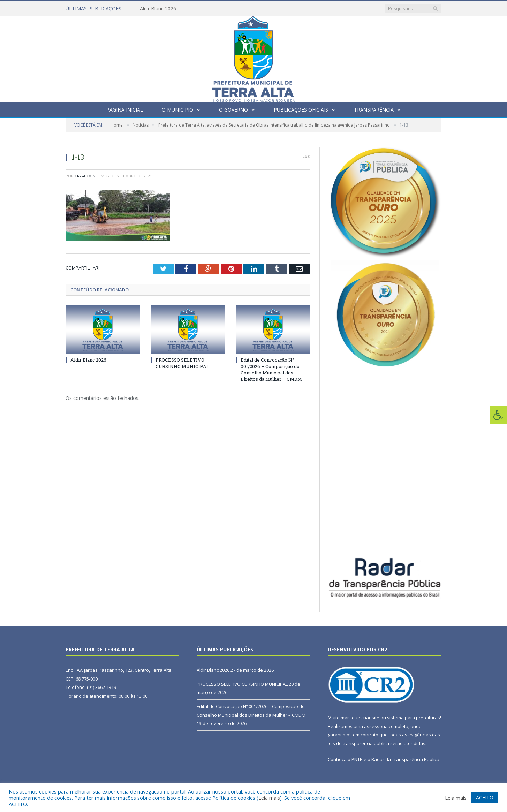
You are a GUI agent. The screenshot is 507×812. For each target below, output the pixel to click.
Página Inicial (125, 110)
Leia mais (269, 798)
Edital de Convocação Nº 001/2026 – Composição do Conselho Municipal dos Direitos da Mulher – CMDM (271, 369)
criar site (370, 718)
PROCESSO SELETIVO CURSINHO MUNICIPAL (182, 363)
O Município (177, 110)
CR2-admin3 (86, 176)
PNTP (357, 759)
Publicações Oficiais (301, 110)
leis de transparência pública (358, 743)
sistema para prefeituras (414, 718)
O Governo (233, 110)
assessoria (376, 726)
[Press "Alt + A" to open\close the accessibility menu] (498, 415)
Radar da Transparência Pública (405, 759)
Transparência (374, 110)
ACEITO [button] (485, 798)
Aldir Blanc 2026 (158, 9)
